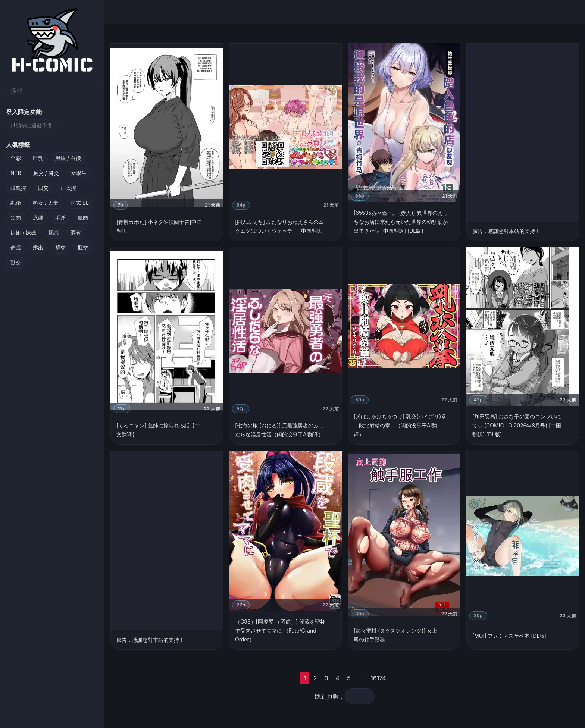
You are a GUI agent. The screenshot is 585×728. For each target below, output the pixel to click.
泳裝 (38, 218)
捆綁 (53, 233)
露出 (38, 247)
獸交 (16, 262)
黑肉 (16, 218)
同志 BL (80, 203)
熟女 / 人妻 (46, 203)
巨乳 (38, 158)
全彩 (16, 158)
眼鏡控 (18, 188)
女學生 (79, 173)
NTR (16, 173)
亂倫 (16, 203)
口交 (43, 188)
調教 (76, 233)
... (372, 678)
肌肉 (83, 218)
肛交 (83, 247)
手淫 (60, 218)
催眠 (16, 247)
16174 (389, 678)
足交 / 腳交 (46, 173)
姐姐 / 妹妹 (23, 233)
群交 (60, 247)
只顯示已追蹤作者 (31, 125)
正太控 (68, 188)
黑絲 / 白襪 (68, 158)
